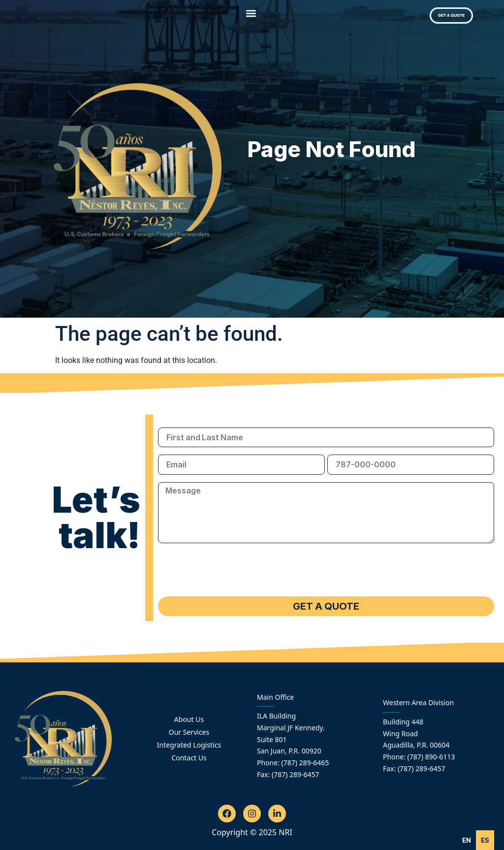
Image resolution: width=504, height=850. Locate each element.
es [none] (485, 840)
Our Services (189, 732)
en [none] (467, 840)
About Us (189, 719)
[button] (251, 13)
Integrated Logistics (189, 745)
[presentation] (233, 570)
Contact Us (189, 758)
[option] (485, 840)
